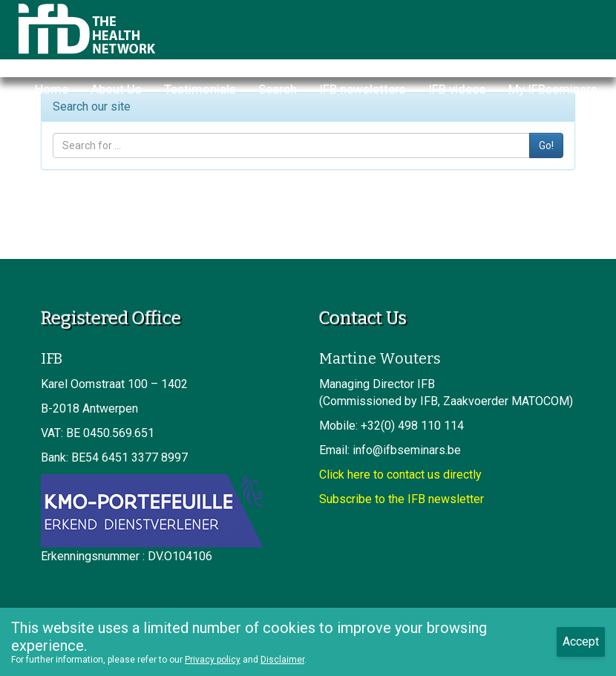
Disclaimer (282, 660)
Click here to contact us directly (400, 475)
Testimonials (200, 89)
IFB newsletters (363, 89)
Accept (581, 641)
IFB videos (457, 89)
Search (278, 89)
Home (52, 89)
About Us (116, 89)
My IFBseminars (553, 89)
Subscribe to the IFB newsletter (402, 499)
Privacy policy (213, 660)
